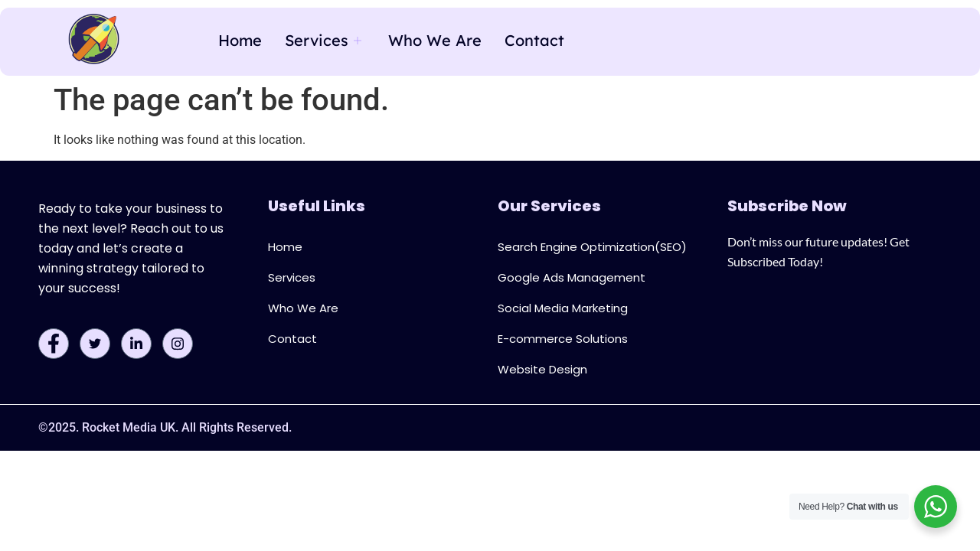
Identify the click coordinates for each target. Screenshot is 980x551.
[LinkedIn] (136, 344)
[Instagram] (178, 344)
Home (240, 40)
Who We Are (435, 40)
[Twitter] (95, 344)
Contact (534, 40)
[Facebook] (54, 344)
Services (325, 40)
